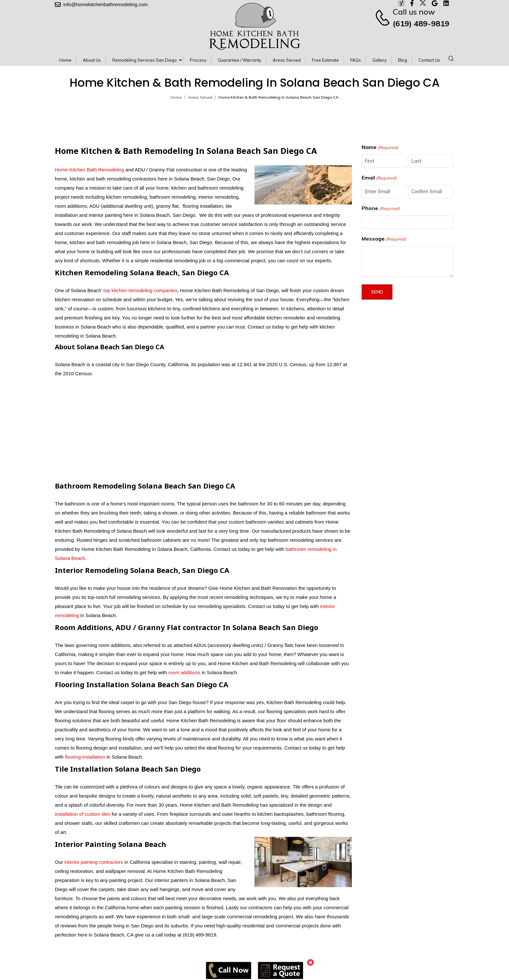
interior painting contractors (94, 862)
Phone (381, 208)
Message (384, 239)
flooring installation (85, 757)
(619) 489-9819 (421, 23)
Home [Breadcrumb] (176, 97)
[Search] (452, 58)
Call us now (414, 12)
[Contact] (384, 18)
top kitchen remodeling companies (140, 290)
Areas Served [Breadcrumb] (200, 97)
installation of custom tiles (83, 814)
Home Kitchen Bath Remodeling (89, 170)
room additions (184, 672)
